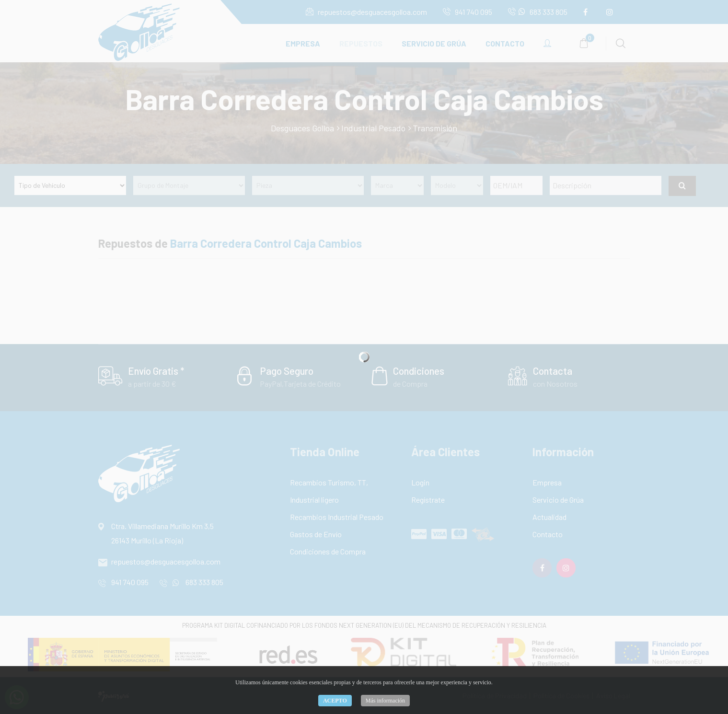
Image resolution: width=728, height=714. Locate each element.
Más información (385, 701)
